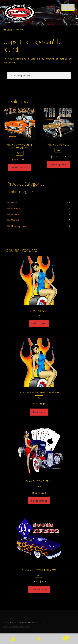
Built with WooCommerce (17, 626)
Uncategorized (19, 226)
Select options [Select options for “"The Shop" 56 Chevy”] (58, 164)
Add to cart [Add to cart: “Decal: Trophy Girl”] (39, 323)
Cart (61, 637)
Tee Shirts (16, 220)
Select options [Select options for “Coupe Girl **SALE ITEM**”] (39, 501)
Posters (15, 214)
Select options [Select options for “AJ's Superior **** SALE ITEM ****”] (39, 589)
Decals (15, 203)
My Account (13, 639)
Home (10, 30)
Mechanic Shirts (19, 208)
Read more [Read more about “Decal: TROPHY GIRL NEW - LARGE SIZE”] (39, 412)
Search (39, 639)
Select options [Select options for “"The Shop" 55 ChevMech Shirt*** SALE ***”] (20, 167)
